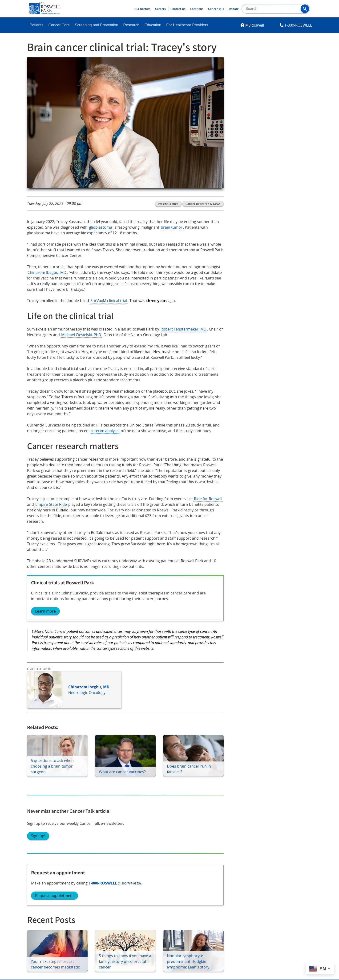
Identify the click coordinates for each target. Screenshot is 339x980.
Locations (197, 9)
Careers (160, 9)
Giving (149, 817)
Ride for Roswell (208, 499)
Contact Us (178, 9)
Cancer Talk (216, 9)
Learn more (45, 611)
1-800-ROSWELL (298, 25)
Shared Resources (103, 842)
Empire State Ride (51, 504)
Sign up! (255, 105)
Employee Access (273, 830)
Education (153, 25)
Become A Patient (46, 817)
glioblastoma (101, 227)
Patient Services (44, 842)
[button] (305, 9)
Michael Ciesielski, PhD (81, 335)
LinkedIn (37, 901)
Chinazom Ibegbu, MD (47, 272)
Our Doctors (142, 9)
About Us (209, 817)
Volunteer (153, 842)
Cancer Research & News (203, 204)
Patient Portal (42, 830)
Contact (265, 817)
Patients (36, 25)
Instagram (39, 888)
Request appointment (272, 176)
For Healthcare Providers (187, 25)
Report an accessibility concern (214, 928)
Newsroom (211, 830)
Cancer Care (59, 25)
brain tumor (172, 227)
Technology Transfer (219, 842)
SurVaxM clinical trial (109, 301)
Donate (234, 9)
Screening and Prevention (97, 25)
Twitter (90, 875)
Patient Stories (168, 204)
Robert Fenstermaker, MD (184, 329)
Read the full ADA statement (164, 928)
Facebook (38, 875)
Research (131, 25)
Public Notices (213, 854)
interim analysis (105, 431)
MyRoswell (255, 25)
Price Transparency (275, 842)
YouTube (92, 888)
